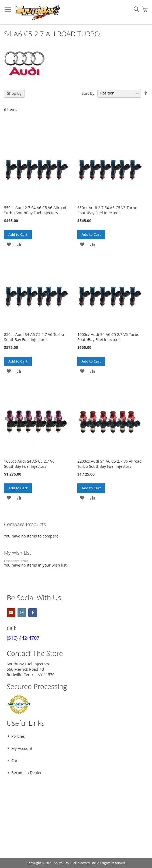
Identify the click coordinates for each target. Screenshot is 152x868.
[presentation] (45, 793)
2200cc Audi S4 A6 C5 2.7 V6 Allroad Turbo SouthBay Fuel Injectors (110, 464)
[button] (9, 244)
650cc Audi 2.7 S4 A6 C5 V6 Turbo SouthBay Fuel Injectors (107, 210)
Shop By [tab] (14, 93)
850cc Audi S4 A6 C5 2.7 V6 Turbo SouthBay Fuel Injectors (34, 337)
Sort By (88, 93)
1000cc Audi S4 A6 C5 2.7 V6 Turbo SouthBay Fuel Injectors (108, 337)
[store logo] (38, 12)
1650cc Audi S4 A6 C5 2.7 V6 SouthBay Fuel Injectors (29, 464)
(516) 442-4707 (23, 638)
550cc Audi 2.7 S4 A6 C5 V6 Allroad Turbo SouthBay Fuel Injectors (35, 210)
